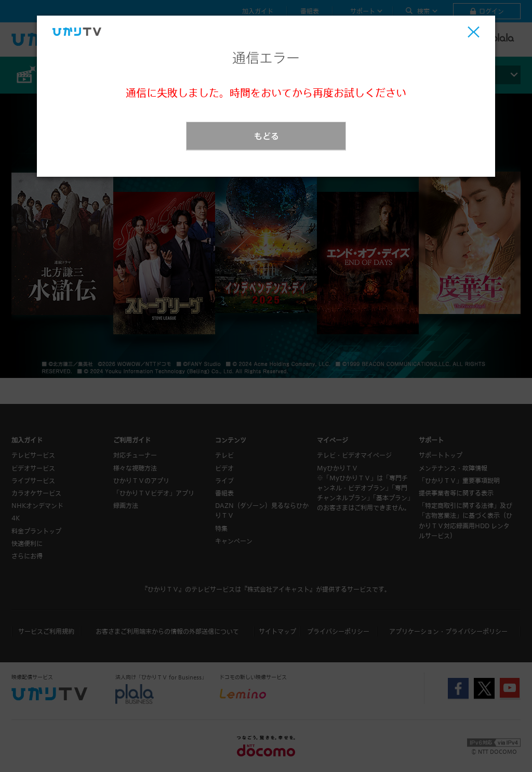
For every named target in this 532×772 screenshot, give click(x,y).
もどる (267, 136)
